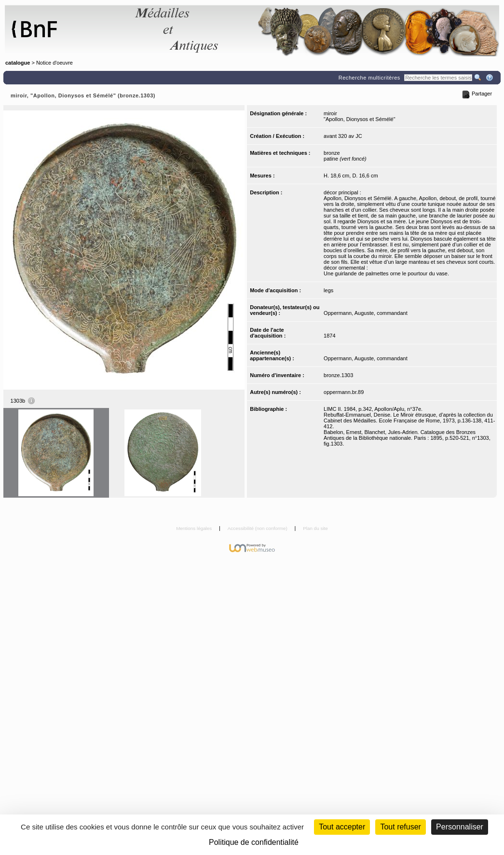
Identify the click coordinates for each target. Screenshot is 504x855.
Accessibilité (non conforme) (258, 528)
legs (328, 290)
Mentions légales (195, 528)
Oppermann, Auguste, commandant (366, 313)
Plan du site (315, 528)
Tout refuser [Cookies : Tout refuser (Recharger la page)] (400, 827)
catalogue (18, 63)
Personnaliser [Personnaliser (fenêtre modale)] (460, 827)
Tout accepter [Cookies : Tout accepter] (342, 827)
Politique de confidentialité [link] (254, 842)
